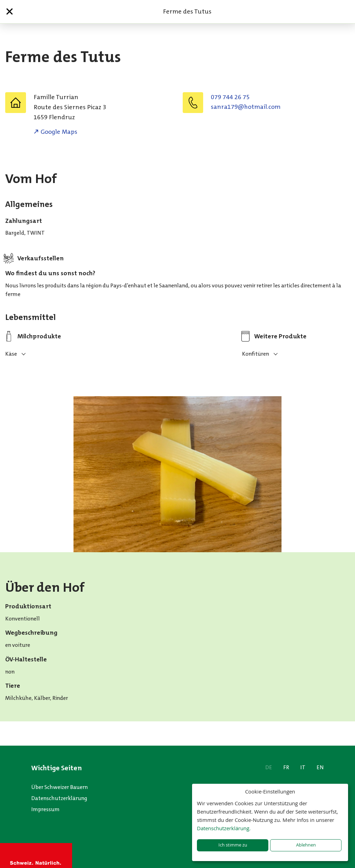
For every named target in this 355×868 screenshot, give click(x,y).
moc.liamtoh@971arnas (246, 107)
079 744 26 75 (230, 97)
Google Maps (59, 132)
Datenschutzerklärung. (224, 828)
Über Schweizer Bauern (59, 787)
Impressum (45, 809)
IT (303, 767)
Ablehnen (306, 845)
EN (320, 767)
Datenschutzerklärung (59, 798)
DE (269, 767)
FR (286, 767)
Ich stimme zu (233, 845)
